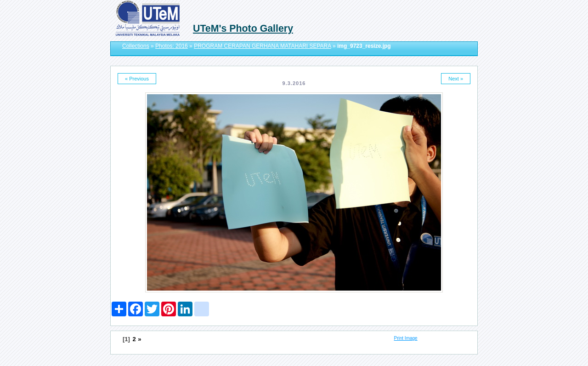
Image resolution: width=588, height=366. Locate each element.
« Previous (137, 79)
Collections (136, 46)
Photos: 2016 (172, 46)
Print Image (406, 338)
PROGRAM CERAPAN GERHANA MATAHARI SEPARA (263, 46)
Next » (456, 79)
